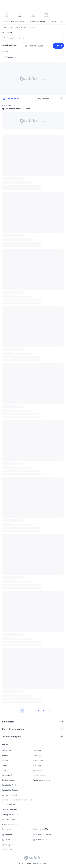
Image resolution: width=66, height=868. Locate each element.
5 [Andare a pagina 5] (44, 711)
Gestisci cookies (9, 780)
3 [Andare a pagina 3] (33, 711)
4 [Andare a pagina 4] (38, 711)
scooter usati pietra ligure (40, 21)
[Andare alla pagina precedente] (17, 711)
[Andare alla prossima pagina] (49, 711)
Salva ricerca (11, 99)
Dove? (5, 52)
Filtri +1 (58, 46)
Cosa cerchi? (8, 32)
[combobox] (35, 38)
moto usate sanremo (19, 21)
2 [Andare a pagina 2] (28, 711)
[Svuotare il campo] (61, 57)
